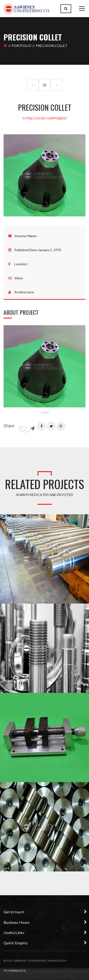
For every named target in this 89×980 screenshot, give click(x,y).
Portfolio (21, 46)
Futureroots (15, 971)
